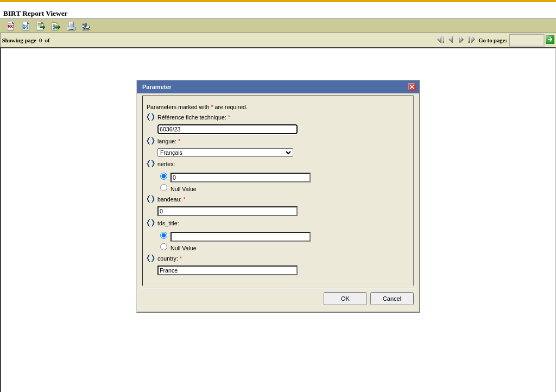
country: (168, 258)
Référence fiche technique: (192, 117)
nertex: (166, 164)
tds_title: (168, 223)
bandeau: (169, 199)
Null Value (158, 183)
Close (409, 83)
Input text (158, 171)
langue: (167, 141)
